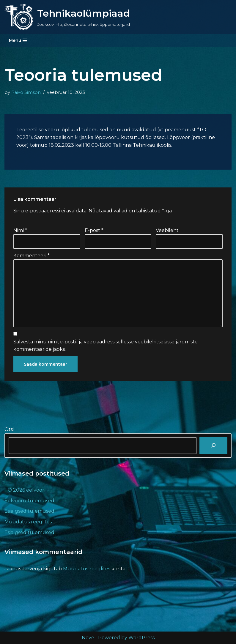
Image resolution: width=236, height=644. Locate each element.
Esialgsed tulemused (29, 511)
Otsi (9, 429)
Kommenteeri (32, 256)
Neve (88, 638)
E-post (94, 230)
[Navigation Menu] (18, 40)
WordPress (141, 638)
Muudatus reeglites (28, 522)
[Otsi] (213, 446)
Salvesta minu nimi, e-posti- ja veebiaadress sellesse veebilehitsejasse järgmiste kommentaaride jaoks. (106, 346)
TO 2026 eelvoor (24, 490)
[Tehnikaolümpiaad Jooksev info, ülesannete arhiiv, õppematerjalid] (67, 17)
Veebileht (167, 230)
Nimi (20, 230)
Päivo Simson (26, 92)
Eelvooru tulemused (29, 501)
